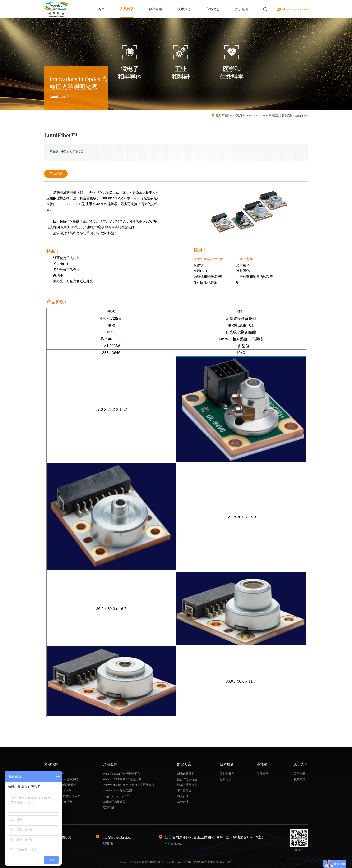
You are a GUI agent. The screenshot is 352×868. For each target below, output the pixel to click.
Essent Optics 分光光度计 (118, 790)
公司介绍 (299, 773)
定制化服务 (227, 773)
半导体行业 (184, 790)
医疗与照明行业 (187, 779)
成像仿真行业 (186, 773)
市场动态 (213, 9)
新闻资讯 (263, 773)
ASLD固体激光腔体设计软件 (62, 796)
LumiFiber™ (301, 116)
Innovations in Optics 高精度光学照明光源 (269, 115)
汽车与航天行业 (187, 785)
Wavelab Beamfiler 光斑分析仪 (122, 773)
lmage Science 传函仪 (116, 796)
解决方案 (155, 9)
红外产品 (109, 807)
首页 (101, 9)
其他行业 (183, 802)
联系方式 (299, 779)
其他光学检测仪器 (114, 802)
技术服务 (184, 9)
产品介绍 (56, 174)
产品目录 (127, 9)
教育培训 (226, 779)
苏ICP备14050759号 (193, 862)
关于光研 (241, 9)
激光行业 (183, 796)
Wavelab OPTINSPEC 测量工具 (122, 779)
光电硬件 (239, 115)
